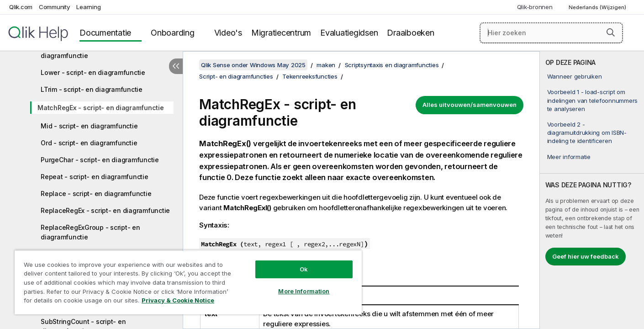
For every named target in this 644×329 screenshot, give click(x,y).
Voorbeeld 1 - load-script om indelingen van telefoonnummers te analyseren (593, 100)
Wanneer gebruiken (575, 76)
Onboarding (173, 33)
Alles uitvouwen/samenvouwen (470, 105)
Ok (304, 269)
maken (326, 65)
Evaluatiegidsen (349, 33)
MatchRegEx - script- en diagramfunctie (101, 108)
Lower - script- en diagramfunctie (93, 72)
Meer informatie (569, 157)
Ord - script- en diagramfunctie (89, 143)
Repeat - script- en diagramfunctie (95, 177)
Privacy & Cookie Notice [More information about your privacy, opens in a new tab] (178, 300)
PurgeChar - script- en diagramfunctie (100, 160)
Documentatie (105, 33)
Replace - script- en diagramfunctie (96, 194)
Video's (228, 33)
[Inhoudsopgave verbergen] (176, 66)
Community (55, 7)
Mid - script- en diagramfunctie (89, 126)
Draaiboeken (410, 33)
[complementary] (592, 190)
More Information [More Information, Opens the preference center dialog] (304, 291)
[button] (611, 32)
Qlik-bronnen (535, 7)
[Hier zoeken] (551, 33)
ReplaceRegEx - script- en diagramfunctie (105, 210)
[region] (188, 282)
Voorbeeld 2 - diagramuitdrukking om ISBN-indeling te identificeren (587, 133)
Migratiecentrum (281, 33)
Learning (88, 7)
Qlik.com (21, 7)
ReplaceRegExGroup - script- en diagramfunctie (90, 232)
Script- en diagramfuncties (236, 76)
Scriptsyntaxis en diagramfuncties (392, 65)
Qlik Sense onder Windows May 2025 (253, 65)
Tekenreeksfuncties (310, 76)
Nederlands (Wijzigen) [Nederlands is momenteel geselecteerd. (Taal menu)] (598, 7)
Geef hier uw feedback (586, 256)
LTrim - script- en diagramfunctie (92, 89)
